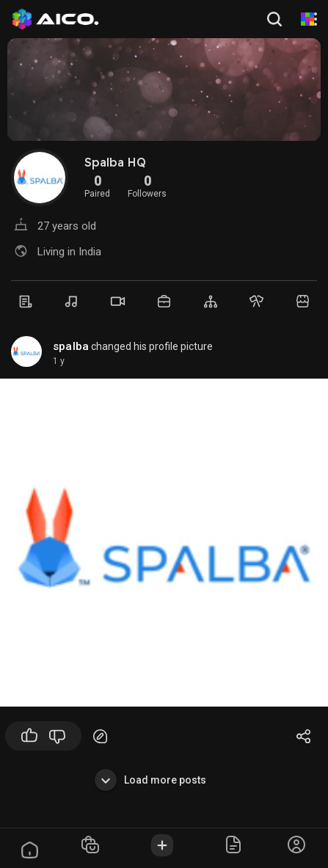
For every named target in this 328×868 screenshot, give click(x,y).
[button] (276, 19)
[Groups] (210, 302)
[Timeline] (25, 302)
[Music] (72, 302)
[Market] (164, 301)
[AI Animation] (307, 19)
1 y (59, 361)
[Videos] (118, 301)
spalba (71, 346)
